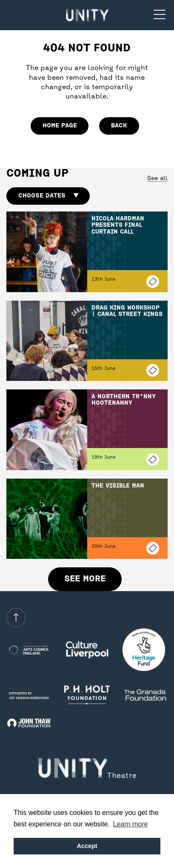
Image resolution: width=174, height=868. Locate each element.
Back (119, 126)
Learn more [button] (131, 824)
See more (85, 579)
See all (157, 179)
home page (60, 126)
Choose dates (48, 196)
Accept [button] (87, 846)
